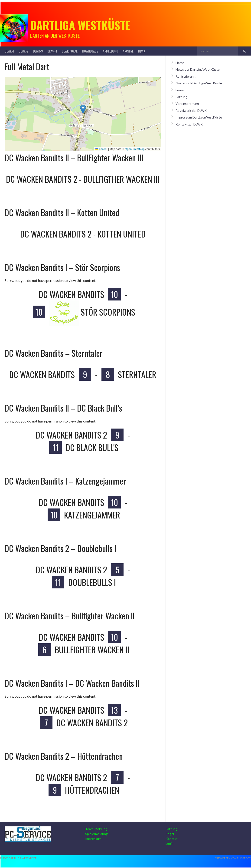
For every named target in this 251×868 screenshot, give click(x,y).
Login (170, 843)
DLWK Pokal (70, 51)
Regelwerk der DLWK (191, 111)
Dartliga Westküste (80, 25)
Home (180, 63)
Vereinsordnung (187, 104)
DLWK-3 (38, 51)
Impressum (93, 839)
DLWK (142, 51)
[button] (83, 109)
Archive (128, 51)
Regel (170, 834)
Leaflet (101, 149)
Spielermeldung (96, 834)
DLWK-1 (9, 51)
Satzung (181, 97)
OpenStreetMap (135, 149)
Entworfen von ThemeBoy (233, 858)
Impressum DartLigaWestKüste (199, 117)
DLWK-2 (23, 51)
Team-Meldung (96, 829)
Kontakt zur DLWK (189, 124)
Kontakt (172, 839)
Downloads (90, 51)
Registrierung (186, 76)
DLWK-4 (52, 51)
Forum (180, 90)
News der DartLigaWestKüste (198, 69)
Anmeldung (111, 51)
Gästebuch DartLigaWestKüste (199, 83)
